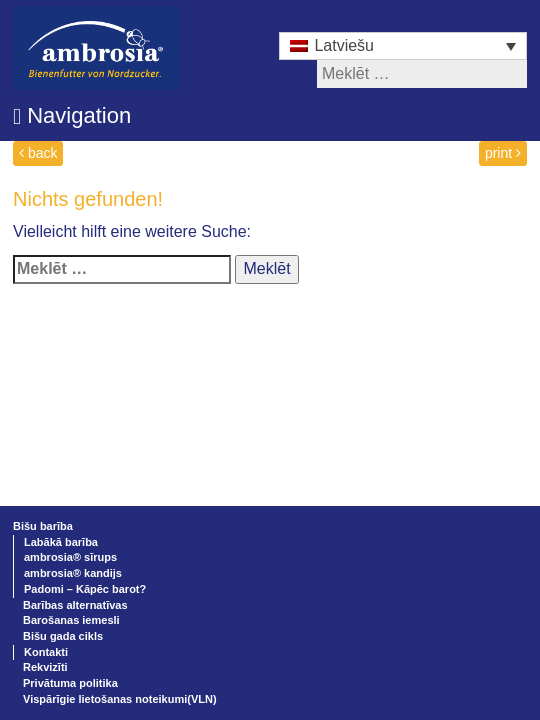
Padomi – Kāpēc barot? (85, 589)
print (503, 153)
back (38, 153)
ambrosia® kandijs (73, 573)
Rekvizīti (45, 667)
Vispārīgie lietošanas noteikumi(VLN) (120, 699)
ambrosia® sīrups (70, 557)
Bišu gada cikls (63, 636)
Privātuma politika (70, 683)
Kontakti (46, 652)
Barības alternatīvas (75, 605)
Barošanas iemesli (71, 620)
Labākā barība (61, 542)
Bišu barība (43, 526)
